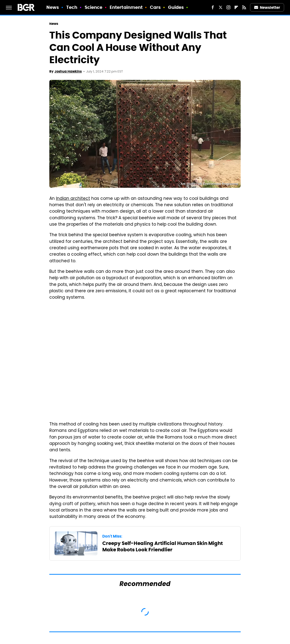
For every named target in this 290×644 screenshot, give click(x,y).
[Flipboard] (236, 7)
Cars (155, 7)
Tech (72, 7)
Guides (176, 7)
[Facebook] (213, 7)
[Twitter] (221, 7)
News (53, 7)
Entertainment (126, 7)
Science (94, 7)
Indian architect (73, 199)
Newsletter (267, 7)
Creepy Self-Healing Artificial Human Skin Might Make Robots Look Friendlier (163, 546)
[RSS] (244, 7)
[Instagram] (228, 7)
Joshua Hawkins (68, 71)
